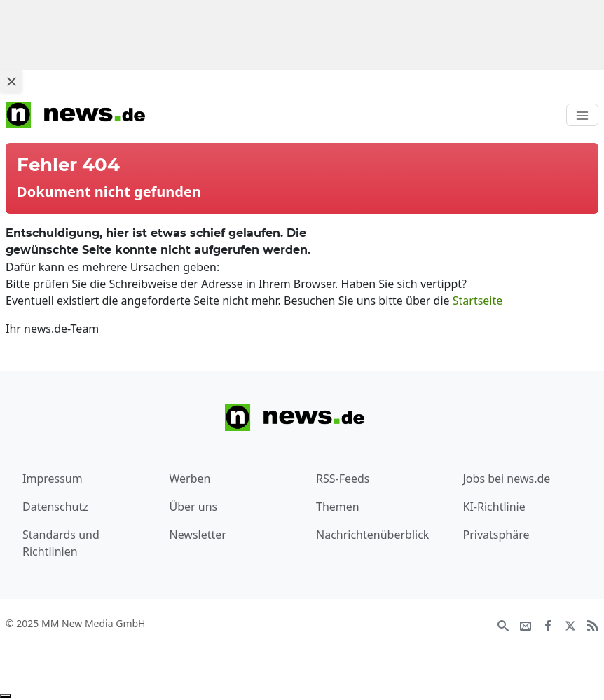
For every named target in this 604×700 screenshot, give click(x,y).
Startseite (478, 301)
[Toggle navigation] (582, 115)
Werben (190, 479)
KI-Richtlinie (494, 507)
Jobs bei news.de (507, 479)
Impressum (53, 479)
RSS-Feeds (343, 479)
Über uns (194, 507)
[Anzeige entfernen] (6, 696)
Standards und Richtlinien (61, 543)
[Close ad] (11, 81)
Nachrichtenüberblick (372, 535)
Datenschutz (55, 507)
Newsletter (198, 535)
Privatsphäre (496, 535)
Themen (338, 507)
